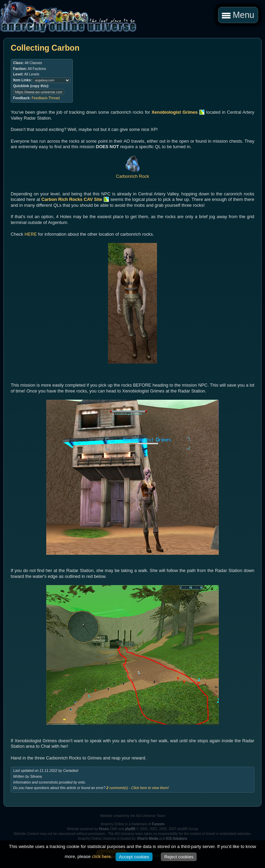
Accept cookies (134, 857)
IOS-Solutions (177, 839)
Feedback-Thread (46, 98)
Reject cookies (179, 857)
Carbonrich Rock (132, 174)
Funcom (158, 824)
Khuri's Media (148, 839)
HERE (31, 234)
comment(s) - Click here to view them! (138, 788)
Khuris (104, 829)
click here (101, 856)
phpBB (130, 829)
